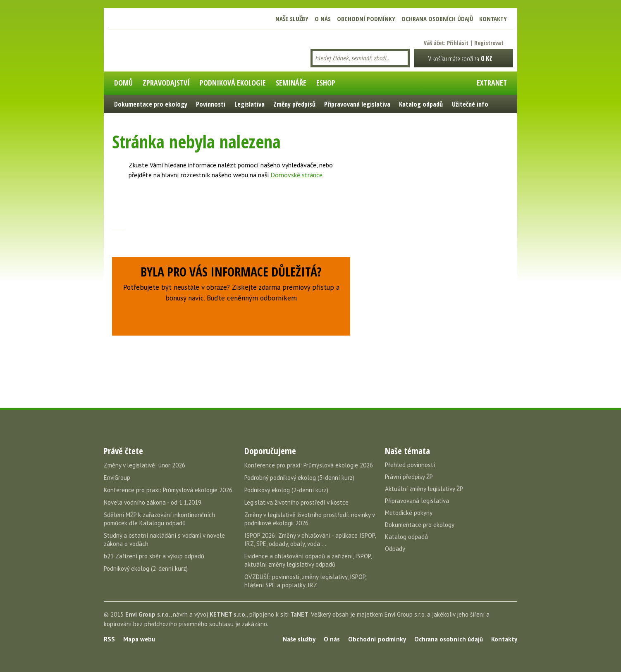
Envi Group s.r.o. (148, 614)
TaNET (299, 614)
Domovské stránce (296, 175)
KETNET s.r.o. (228, 614)
